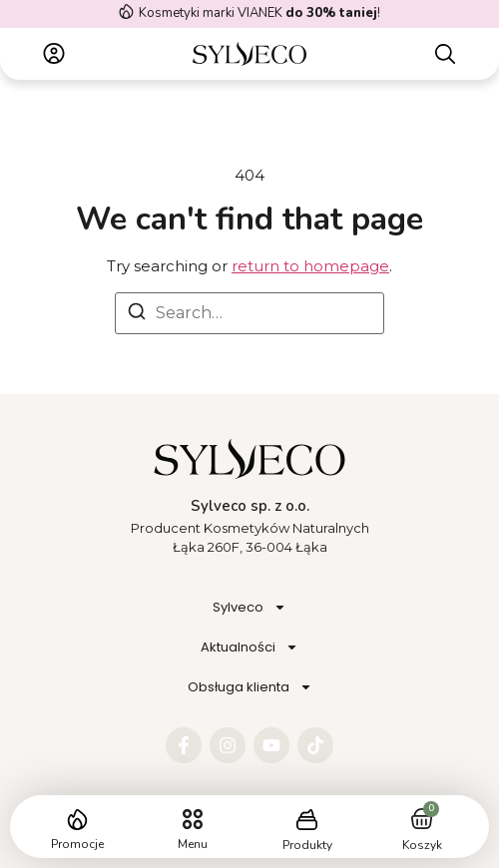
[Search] (137, 315)
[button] (192, 820)
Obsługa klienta (250, 687)
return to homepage (310, 266)
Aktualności (249, 647)
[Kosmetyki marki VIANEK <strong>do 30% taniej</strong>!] (126, 11)
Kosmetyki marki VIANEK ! (259, 13)
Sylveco (249, 607)
